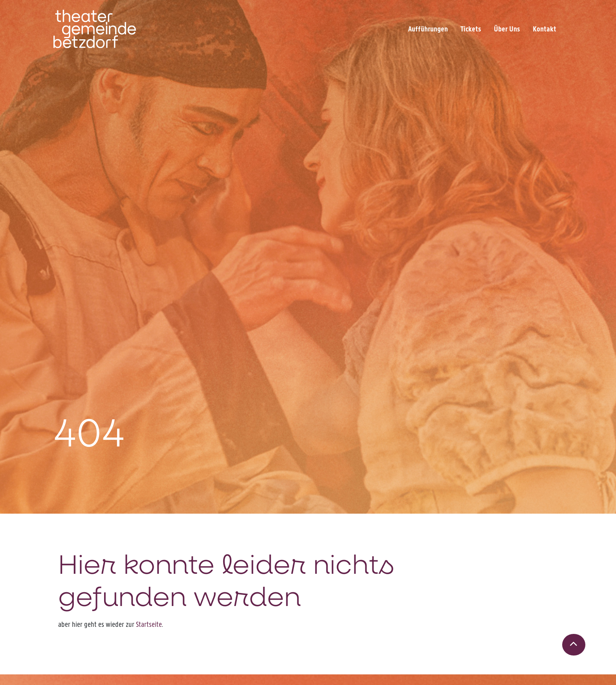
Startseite (149, 624)
